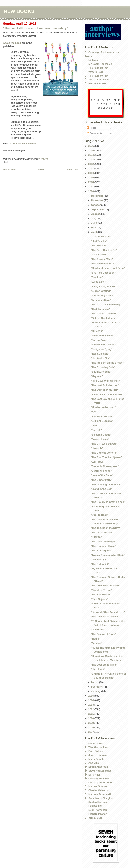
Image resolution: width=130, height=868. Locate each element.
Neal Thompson (98, 810)
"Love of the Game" (102, 475)
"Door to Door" (99, 515)
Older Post (72, 170)
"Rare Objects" (99, 599)
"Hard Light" (98, 669)
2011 (91, 714)
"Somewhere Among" (103, 345)
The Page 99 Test (98, 68)
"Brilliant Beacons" (102, 421)
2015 (91, 696)
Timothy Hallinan (98, 747)
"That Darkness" (100, 309)
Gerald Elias (96, 743)
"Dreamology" (99, 560)
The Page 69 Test (98, 76)
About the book (12, 43)
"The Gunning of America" (106, 484)
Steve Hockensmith (100, 771)
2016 (91, 191)
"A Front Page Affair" (103, 295)
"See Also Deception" (103, 273)
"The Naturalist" (100, 564)
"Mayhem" (97, 376)
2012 (91, 709)
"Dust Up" (96, 430)
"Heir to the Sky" (100, 358)
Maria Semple (96, 759)
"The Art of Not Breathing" (106, 304)
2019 (91, 178)
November (98, 200)
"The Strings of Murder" (104, 390)
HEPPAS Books (97, 84)
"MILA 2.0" (97, 331)
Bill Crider (94, 775)
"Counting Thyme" (101, 590)
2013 (91, 705)
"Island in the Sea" (101, 489)
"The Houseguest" (101, 551)
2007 (91, 732)
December (97, 196)
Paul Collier (95, 806)
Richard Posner (97, 814)
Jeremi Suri (95, 818)
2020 (91, 173)
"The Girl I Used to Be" (104, 250)
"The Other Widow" (102, 532)
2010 (91, 718)
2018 (91, 182)
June (94, 223)
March (95, 682)
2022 (91, 164)
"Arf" (93, 412)
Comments (95, 133)
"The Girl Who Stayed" (104, 444)
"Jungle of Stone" (101, 300)
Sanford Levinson (99, 802)
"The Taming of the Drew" (105, 528)
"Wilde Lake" (98, 282)
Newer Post (10, 170)
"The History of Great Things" (108, 502)
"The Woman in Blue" (103, 264)
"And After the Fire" (102, 416)
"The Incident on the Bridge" (107, 363)
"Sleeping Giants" (101, 435)
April (94, 232)
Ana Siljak (94, 763)
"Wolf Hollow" (99, 255)
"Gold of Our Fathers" (103, 318)
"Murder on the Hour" (103, 407)
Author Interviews (99, 80)
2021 (91, 168)
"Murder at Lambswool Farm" (108, 268)
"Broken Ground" (101, 291)
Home (41, 170)
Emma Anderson (98, 767)
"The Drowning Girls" (103, 367)
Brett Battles (96, 751)
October (96, 205)
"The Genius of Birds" (103, 634)
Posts (92, 128)
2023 (91, 159)
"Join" (94, 425)
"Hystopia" (97, 448)
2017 (91, 187)
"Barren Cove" (99, 340)
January (96, 691)
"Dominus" (97, 277)
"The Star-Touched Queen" (106, 457)
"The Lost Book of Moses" (106, 586)
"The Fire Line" (99, 246)
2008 (91, 727)
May (94, 227)
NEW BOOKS (19, 11)
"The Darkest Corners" (104, 453)
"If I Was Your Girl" (101, 236)
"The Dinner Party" (101, 480)
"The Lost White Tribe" (104, 665)
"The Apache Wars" (102, 259)
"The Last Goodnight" (103, 541)
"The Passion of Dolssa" (105, 617)
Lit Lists (93, 60)
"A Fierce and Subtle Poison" (107, 394)
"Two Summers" (100, 354)
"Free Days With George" (105, 381)
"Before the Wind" (101, 471)
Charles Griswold (99, 790)
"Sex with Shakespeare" (105, 466)
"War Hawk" (97, 462)
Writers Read (96, 72)
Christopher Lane (99, 779)
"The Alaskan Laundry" (104, 314)
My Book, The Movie (100, 64)
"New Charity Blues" (102, 336)
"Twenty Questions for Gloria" (108, 555)
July (94, 218)
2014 (91, 700)
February (97, 687)
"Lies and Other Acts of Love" (108, 612)
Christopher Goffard (100, 782)
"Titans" (95, 639)
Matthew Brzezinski (100, 794)
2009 (91, 723)
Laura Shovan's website (23, 144)
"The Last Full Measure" (105, 385)
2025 (91, 150)
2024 (91, 155)
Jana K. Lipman (97, 755)
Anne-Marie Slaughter (101, 798)
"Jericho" (96, 643)
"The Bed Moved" (101, 595)
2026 (91, 146)
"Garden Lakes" (100, 439)
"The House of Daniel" (103, 546)
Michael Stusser (98, 786)
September (98, 209)
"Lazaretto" (97, 630)
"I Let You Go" (99, 241)
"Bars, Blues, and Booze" (105, 286)
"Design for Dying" (101, 349)
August (96, 214)
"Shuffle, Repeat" (101, 372)
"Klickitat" (96, 537)
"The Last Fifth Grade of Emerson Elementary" (35, 28)
